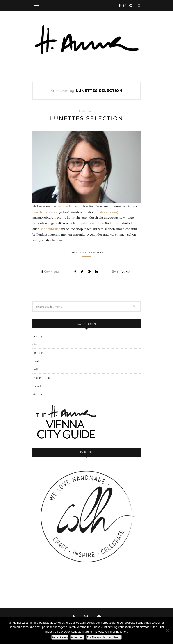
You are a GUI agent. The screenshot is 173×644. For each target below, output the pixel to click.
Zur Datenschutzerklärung (104, 637)
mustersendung (106, 212)
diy (35, 344)
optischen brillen (92, 223)
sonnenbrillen (50, 229)
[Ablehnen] (167, 631)
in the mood (41, 378)
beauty (37, 336)
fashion (86, 111)
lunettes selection (87, 118)
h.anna (124, 272)
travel (37, 386)
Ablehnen (77, 637)
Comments (50, 272)
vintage (63, 206)
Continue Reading (86, 254)
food (36, 361)
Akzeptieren (60, 637)
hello (36, 369)
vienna (37, 394)
